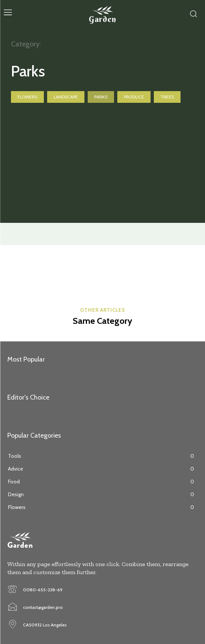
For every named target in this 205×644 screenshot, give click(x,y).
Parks (101, 97)
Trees (167, 97)
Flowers (27, 97)
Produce (134, 97)
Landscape (66, 97)
